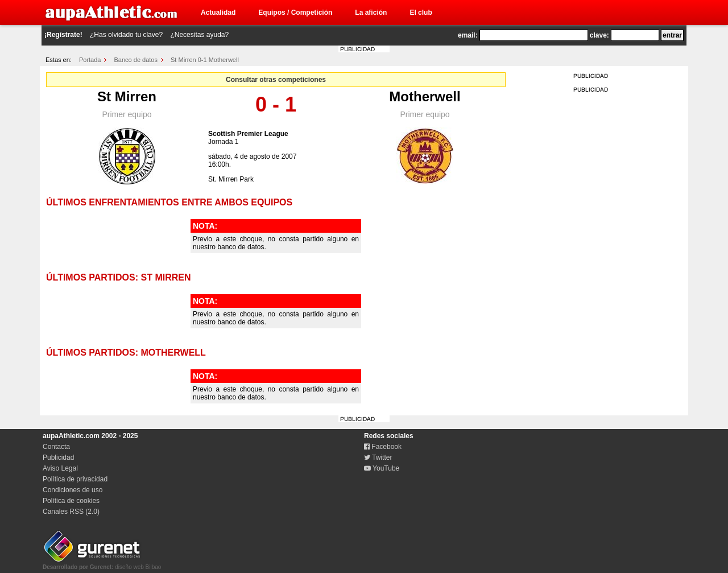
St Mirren (127, 96)
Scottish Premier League (248, 134)
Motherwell (425, 96)
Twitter (378, 457)
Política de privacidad (75, 479)
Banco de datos (136, 60)
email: (468, 35)
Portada (90, 60)
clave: (599, 35)
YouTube (382, 468)
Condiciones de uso (73, 490)
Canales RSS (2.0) (71, 512)
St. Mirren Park (231, 179)
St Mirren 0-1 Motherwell (205, 60)
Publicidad (58, 457)
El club (421, 13)
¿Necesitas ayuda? (199, 35)
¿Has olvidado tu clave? (126, 35)
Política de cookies (71, 501)
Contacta (56, 447)
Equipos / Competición (295, 13)
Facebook (383, 447)
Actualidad (218, 13)
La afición (371, 13)
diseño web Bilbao (102, 564)
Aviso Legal (60, 468)
